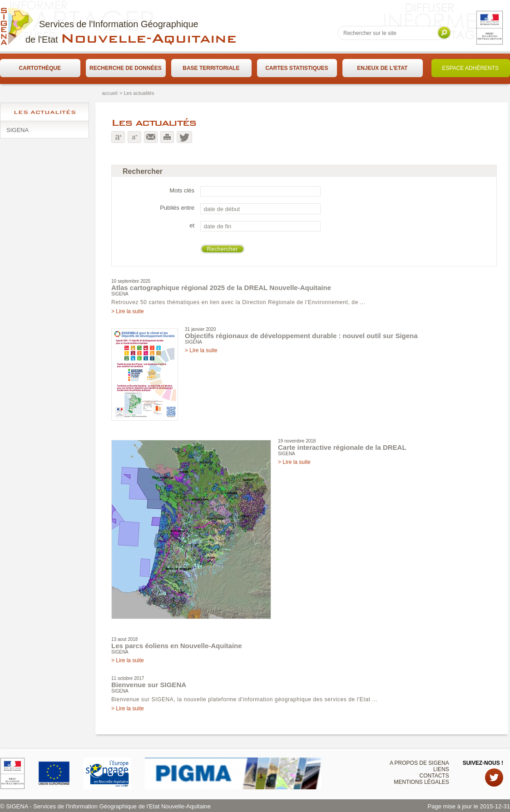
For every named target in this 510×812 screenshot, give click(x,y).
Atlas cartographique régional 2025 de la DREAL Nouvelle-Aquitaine (221, 288)
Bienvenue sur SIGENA (149, 685)
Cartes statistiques (297, 68)
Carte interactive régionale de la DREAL (342, 447)
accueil (109, 93)
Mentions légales (421, 782)
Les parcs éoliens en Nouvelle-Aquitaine (177, 646)
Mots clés (182, 190)
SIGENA (17, 130)
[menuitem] (40, 68)
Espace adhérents (470, 68)
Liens (441, 769)
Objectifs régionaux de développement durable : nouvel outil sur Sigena (301, 336)
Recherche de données (126, 68)
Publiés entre (177, 208)
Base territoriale (211, 68)
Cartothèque (40, 68)
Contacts (434, 776)
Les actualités (45, 112)
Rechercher (223, 249)
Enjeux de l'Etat (382, 68)
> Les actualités (137, 93)
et (192, 225)
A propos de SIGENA (419, 763)
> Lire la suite (128, 311)
